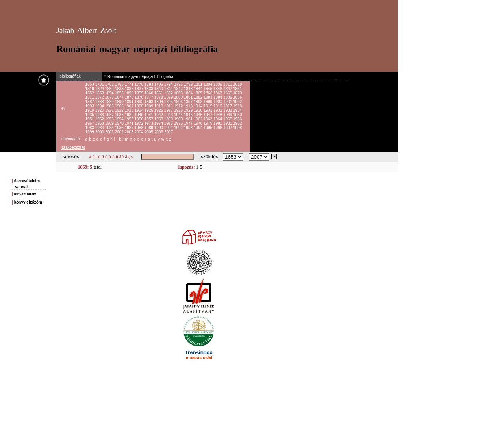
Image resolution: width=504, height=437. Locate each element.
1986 (120, 128)
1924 (140, 110)
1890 (120, 102)
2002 (120, 132)
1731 (100, 84)
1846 (218, 89)
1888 (100, 102)
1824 (100, 89)
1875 (130, 97)
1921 (110, 110)
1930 (199, 110)
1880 (179, 97)
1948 (218, 115)
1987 (130, 128)
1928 (179, 110)
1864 (189, 93)
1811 (228, 84)
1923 (130, 110)
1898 (199, 102)
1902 (237, 102)
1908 (140, 106)
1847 (228, 89)
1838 (149, 89)
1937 (110, 115)
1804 (208, 84)
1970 (120, 123)
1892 (140, 102)
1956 (140, 119)
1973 (149, 123)
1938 (120, 115)
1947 (208, 115)
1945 (189, 115)
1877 (149, 97)
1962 (199, 119)
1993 (189, 128)
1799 (189, 84)
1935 (90, 115)
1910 (159, 106)
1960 (179, 119)
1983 (90, 128)
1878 (159, 97)
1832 (110, 89)
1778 (140, 84)
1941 (149, 115)
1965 (228, 119)
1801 (199, 84)
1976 (179, 123)
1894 (159, 102)
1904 (100, 106)
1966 (237, 119)
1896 (179, 102)
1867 (218, 93)
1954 (120, 119)
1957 (149, 119)
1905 (110, 106)
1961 (189, 119)
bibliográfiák (69, 76)
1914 (199, 106)
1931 (208, 110)
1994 (199, 128)
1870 (237, 93)
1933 (228, 110)
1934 (237, 110)
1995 (208, 128)
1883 (208, 97)
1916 (218, 106)
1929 (189, 110)
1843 (189, 89)
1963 (208, 119)
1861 (159, 93)
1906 (120, 106)
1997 (228, 128)
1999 (90, 132)
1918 (237, 106)
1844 (199, 89)
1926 (159, 110)
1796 (179, 84)
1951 (90, 119)
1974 (159, 123)
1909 (149, 106)
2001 (110, 132)
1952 (100, 119)
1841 (169, 89)
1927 (169, 110)
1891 (130, 102)
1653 (90, 84)
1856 (120, 93)
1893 (149, 102)
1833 (120, 89)
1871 (90, 97)
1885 (228, 97)
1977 (189, 123)
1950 (237, 115)
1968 (100, 123)
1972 (140, 123)
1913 (189, 106)
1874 (120, 97)
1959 (169, 119)
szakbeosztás (73, 147)
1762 (110, 84)
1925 (149, 110)
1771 (130, 84)
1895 (169, 102)
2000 (100, 132)
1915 (208, 106)
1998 (237, 128)
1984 (100, 128)
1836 (130, 89)
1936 (100, 115)
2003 (130, 132)
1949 (228, 115)
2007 (169, 132)
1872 (100, 97)
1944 (179, 115)
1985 (110, 128)
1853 (100, 93)
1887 (90, 102)
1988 (140, 128)
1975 (169, 123)
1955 (130, 119)
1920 (100, 110)
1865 (199, 93)
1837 (140, 89)
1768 (120, 84)
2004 (140, 132)
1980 (218, 123)
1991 (169, 128)
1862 (169, 93)
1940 (140, 115)
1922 (120, 110)
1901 (228, 102)
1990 (159, 128)
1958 (159, 119)
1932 (218, 110)
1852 (90, 93)
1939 (130, 115)
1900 (218, 102)
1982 (237, 123)
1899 (208, 102)
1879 (169, 97)
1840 (159, 89)
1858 (130, 93)
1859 (140, 93)
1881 (189, 97)
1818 (237, 84)
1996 (218, 128)
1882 (199, 97)
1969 (110, 123)
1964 (218, 119)
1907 (130, 106)
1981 (228, 123)
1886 (237, 97)
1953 (110, 119)
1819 (90, 89)
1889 (110, 102)
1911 (169, 106)
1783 (149, 84)
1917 (228, 106)
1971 (130, 123)
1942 (159, 115)
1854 (110, 93)
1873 (110, 97)
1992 (179, 128)
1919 (90, 110)
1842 (179, 89)
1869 (228, 93)
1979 (208, 123)
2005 (149, 132)
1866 (208, 93)
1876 (140, 97)
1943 (169, 115)
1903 (90, 106)
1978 (199, 123)
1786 (159, 84)
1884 (218, 97)
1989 (149, 128)
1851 (237, 89)
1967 (90, 123)
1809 (218, 84)
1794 (169, 84)
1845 (208, 89)
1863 (179, 93)
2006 (159, 132)
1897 (189, 102)
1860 (149, 93)
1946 (199, 115)
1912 (179, 106)
